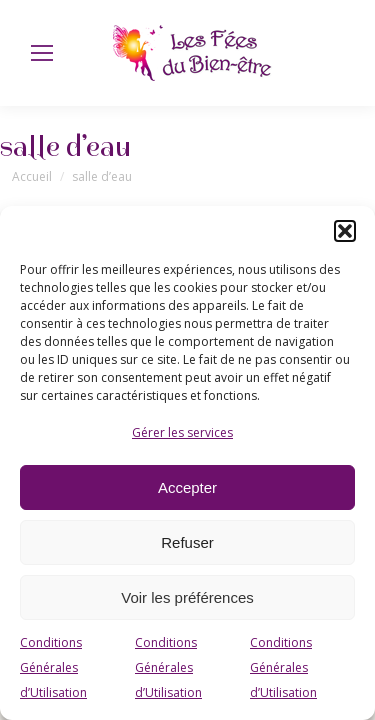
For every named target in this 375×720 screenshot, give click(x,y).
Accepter (187, 487)
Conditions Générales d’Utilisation (53, 667)
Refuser (187, 542)
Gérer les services (182, 432)
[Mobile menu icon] (42, 53)
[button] (345, 231)
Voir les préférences (187, 597)
